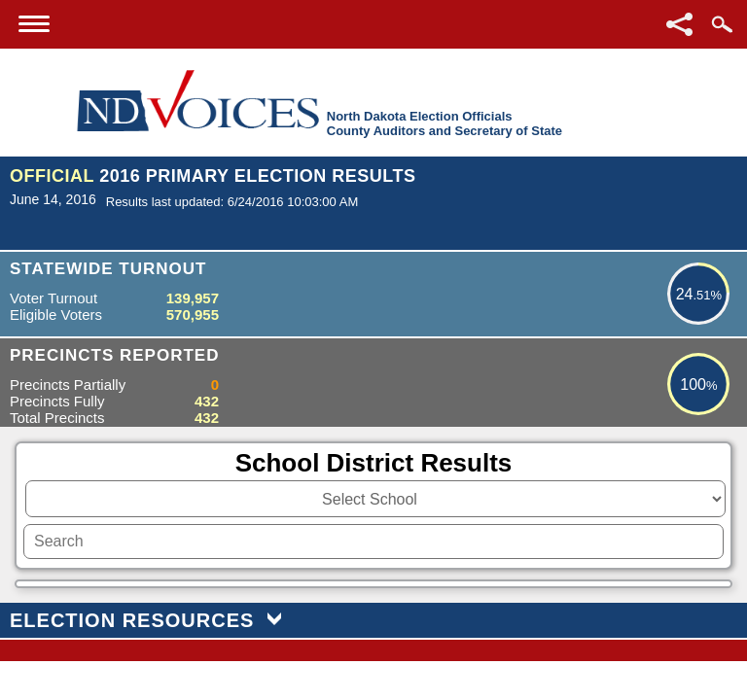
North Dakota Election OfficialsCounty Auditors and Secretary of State (445, 123)
